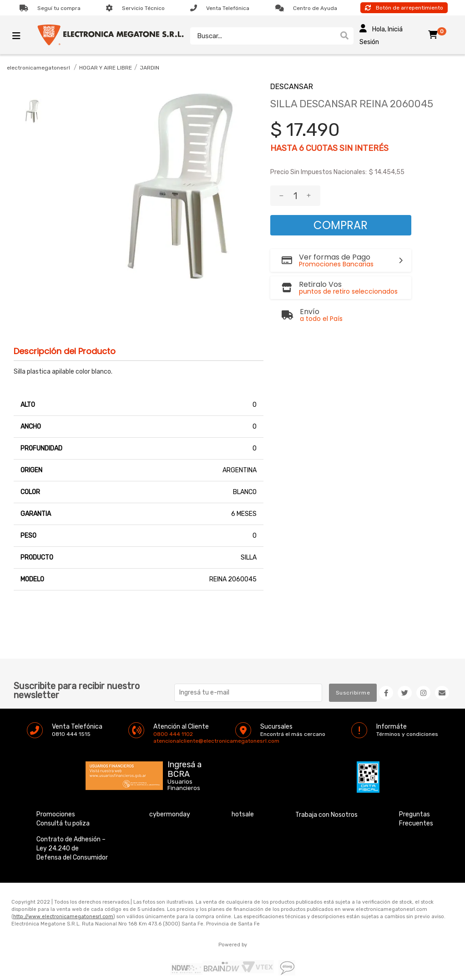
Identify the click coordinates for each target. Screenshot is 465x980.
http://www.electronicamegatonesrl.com (63, 896)
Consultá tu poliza (63, 803)
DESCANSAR (292, 87)
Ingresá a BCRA (184, 747)
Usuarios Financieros (184, 765)
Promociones (56, 794)
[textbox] (263, 36)
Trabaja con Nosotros (326, 794)
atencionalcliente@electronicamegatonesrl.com (161, 720)
